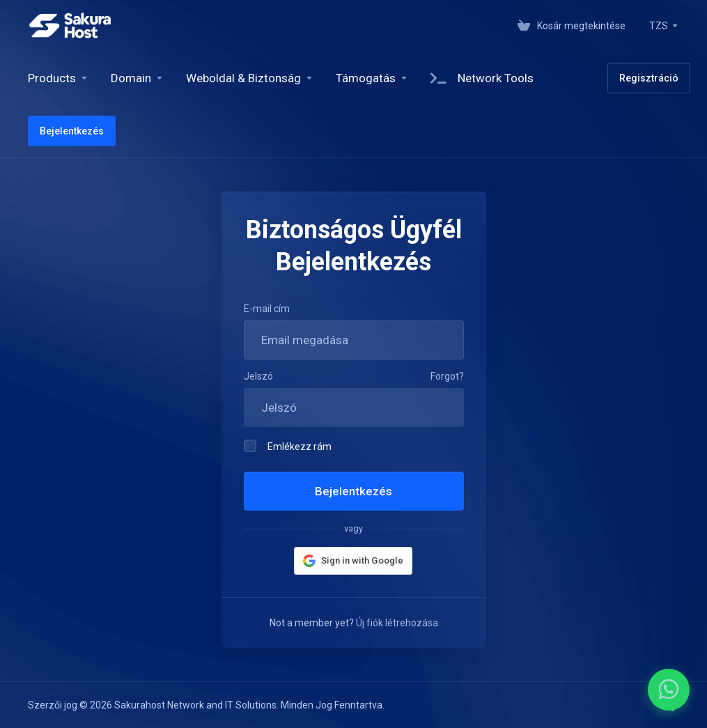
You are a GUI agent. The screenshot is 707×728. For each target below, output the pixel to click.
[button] (353, 561)
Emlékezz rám (288, 446)
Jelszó (258, 376)
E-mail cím (267, 309)
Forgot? (447, 376)
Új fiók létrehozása (397, 623)
